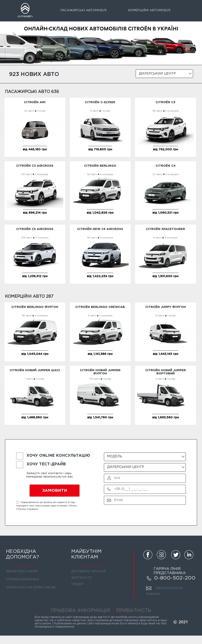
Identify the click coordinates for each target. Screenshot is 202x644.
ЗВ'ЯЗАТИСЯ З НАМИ (22, 571)
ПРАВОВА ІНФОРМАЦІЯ (80, 611)
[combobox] (164, 74)
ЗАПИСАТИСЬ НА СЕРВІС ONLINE (31, 588)
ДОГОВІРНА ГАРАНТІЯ (88, 571)
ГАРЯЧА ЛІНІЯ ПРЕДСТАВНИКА (170, 571)
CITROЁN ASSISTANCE (22, 579)
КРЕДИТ (78, 584)
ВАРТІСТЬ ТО (82, 578)
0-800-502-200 (171, 579)
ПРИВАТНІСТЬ (134, 611)
